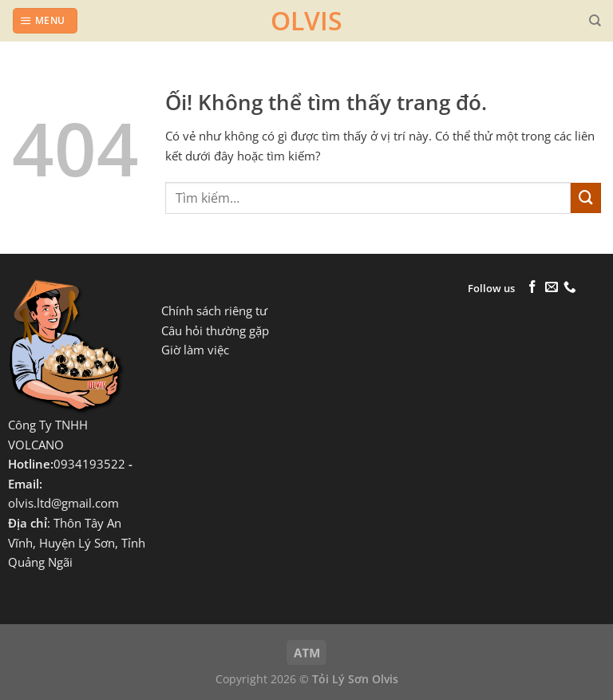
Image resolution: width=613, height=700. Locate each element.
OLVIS (306, 21)
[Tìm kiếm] (595, 21)
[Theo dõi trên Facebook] (532, 288)
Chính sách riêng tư (214, 311)
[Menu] (45, 20)
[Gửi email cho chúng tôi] (552, 288)
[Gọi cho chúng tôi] (570, 288)
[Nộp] (586, 198)
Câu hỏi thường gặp (215, 331)
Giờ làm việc (195, 350)
